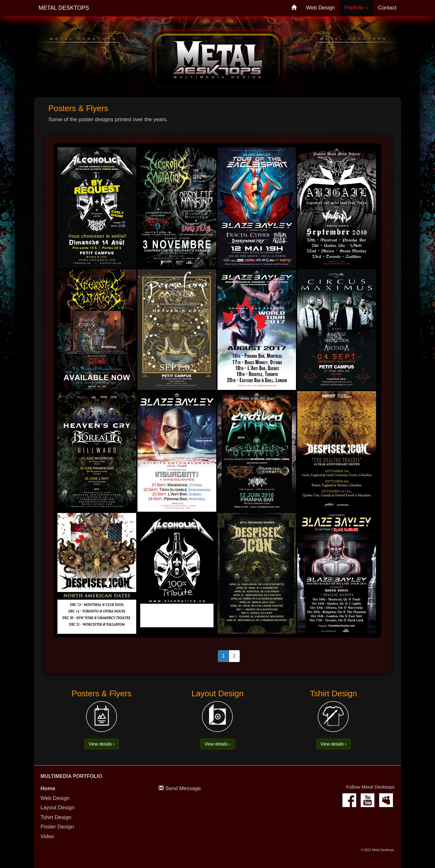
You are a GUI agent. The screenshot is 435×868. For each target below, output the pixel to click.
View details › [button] (102, 744)
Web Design (320, 8)
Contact (387, 8)
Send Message (183, 788)
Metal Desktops (64, 8)
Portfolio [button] (356, 8)
